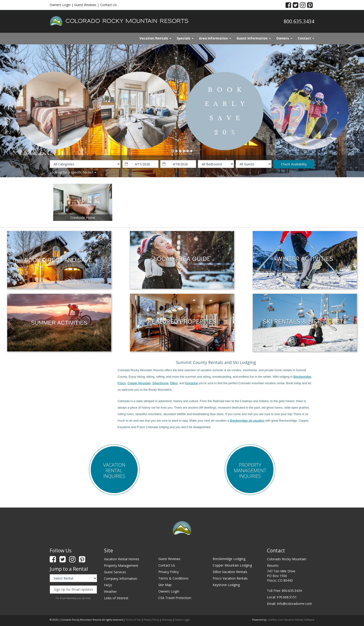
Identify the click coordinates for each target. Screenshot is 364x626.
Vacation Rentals (155, 38)
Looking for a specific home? (73, 172)
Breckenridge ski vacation (247, 421)
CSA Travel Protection (175, 598)
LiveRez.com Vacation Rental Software (291, 620)
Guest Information (254, 38)
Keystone (192, 383)
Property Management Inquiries (250, 470)
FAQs (108, 585)
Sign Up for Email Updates (73, 589)
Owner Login (182, 620)
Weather (110, 592)
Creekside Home (83, 218)
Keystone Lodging (226, 585)
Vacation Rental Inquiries (114, 470)
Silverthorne (160, 383)
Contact (306, 38)
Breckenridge (302, 377)
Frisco (122, 383)
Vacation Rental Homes (122, 559)
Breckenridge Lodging (229, 559)
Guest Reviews (85, 5)
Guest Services (115, 572)
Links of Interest (116, 598)
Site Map (165, 585)
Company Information (121, 578)
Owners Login (60, 5)
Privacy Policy (169, 572)
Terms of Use (133, 620)
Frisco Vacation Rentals (230, 578)
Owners (284, 38)
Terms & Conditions (173, 578)
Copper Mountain (139, 383)
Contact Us (108, 5)
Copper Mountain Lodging (232, 565)
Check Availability (294, 164)
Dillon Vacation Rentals (230, 572)
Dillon (174, 383)
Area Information (215, 38)
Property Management (121, 565)
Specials (185, 38)
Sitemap (167, 620)
